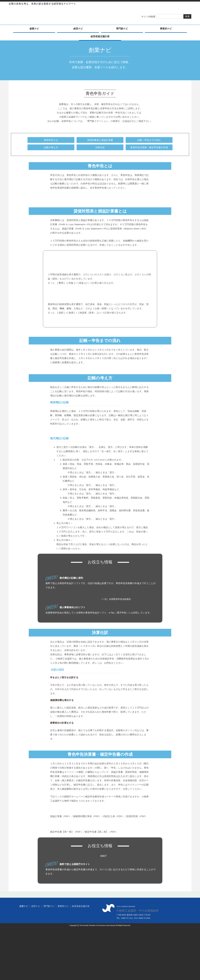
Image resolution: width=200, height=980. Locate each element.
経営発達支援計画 (100, 37)
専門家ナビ (122, 30)
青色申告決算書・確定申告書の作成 (149, 148)
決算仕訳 (100, 148)
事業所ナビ (166, 30)
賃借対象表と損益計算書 (100, 141)
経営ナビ (78, 30)
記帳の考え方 (51, 148)
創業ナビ (34, 30)
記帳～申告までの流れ (149, 141)
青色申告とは (51, 141)
